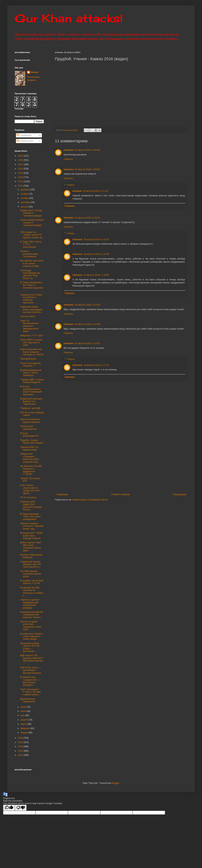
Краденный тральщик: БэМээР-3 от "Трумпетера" (31, 401)
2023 (21, 156)
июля (24, 707)
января (25, 733)
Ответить (68, 159)
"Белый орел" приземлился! (29, 428)
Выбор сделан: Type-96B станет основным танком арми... (31, 546)
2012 (21, 751)
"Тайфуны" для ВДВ (30, 408)
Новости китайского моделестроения (30, 421)
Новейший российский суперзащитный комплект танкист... (32, 615)
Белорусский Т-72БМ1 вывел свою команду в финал (31, 536)
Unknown (69, 150)
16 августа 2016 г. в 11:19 (95, 191)
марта (24, 724)
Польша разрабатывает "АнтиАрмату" (29, 254)
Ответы (71, 185)
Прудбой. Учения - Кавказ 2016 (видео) (32, 442)
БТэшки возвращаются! (29, 435)
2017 (21, 182)
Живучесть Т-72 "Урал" (32, 336)
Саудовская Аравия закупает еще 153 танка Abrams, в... (31, 564)
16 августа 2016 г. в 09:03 (87, 169)
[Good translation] (9, 808)
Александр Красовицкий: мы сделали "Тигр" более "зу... (30, 274)
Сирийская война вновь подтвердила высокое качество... (31, 309)
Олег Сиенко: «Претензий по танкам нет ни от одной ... (30, 489)
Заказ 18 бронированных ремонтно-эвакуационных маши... (30, 326)
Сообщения (24, 135)
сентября (26, 202)
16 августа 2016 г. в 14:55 (87, 305)
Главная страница (121, 494)
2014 (21, 742)
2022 (21, 160)
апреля (25, 720)
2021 (21, 164)
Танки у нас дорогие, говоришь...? (31, 364)
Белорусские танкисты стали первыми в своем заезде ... (32, 636)
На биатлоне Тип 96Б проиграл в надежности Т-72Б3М (31, 470)
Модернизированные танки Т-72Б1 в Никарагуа (31, 373)
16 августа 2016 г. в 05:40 (87, 150)
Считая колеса (28, 316)
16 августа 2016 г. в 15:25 (87, 343)
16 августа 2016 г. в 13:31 (96, 240)
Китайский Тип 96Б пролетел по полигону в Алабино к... (32, 592)
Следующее (62, 494)
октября (25, 198)
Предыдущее (180, 494)
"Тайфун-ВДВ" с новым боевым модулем (32, 381)
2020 (21, 169)
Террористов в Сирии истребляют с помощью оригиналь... (31, 299)
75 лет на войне (28, 497)
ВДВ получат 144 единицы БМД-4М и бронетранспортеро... (32, 659)
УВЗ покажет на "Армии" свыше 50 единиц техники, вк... (32, 235)
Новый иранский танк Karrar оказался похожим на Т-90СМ (32, 352)
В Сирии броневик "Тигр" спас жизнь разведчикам (30, 517)
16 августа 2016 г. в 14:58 (96, 254)
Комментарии (25, 141)
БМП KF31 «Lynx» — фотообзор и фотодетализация (31, 670)
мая (23, 715)
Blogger (115, 783)
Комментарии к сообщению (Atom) (90, 500)
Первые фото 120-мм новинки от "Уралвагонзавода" (31, 213)
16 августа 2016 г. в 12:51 (87, 218)
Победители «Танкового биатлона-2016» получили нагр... (30, 458)
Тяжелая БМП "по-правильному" (29, 448)
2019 (21, 173)
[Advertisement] (121, 463)
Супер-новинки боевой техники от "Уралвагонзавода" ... (32, 224)
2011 (21, 755)
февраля (26, 728)
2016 (21, 186)
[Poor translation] (21, 808)
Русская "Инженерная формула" (31, 556)
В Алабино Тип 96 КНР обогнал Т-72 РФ (32, 582)
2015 (21, 738)
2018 (21, 177)
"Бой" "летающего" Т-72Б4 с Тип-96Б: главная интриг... (31, 692)
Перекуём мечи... (29, 359)
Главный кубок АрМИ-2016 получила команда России (31, 506)
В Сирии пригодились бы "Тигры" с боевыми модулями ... (31, 286)
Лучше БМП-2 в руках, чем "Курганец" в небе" (31, 342)
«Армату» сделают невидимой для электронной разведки (30, 604)
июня (24, 711)
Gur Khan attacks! (69, 18)
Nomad (34, 72)
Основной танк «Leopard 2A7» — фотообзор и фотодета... (30, 681)
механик (77, 191)
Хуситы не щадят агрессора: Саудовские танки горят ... (31, 625)
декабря (25, 190)
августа (25, 207)
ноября (25, 194)
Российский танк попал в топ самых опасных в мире (32, 263)
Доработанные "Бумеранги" (28, 700)
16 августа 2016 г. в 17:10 (96, 365)
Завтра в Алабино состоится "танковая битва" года (32, 526)
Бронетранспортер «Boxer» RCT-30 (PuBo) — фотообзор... (30, 647)
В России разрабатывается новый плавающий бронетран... (31, 391)
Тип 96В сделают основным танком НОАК (30, 574)
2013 (21, 747)
